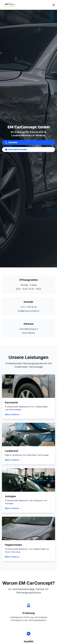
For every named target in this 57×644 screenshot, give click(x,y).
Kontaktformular (16, 150)
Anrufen (11, 143)
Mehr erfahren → (13, 414)
